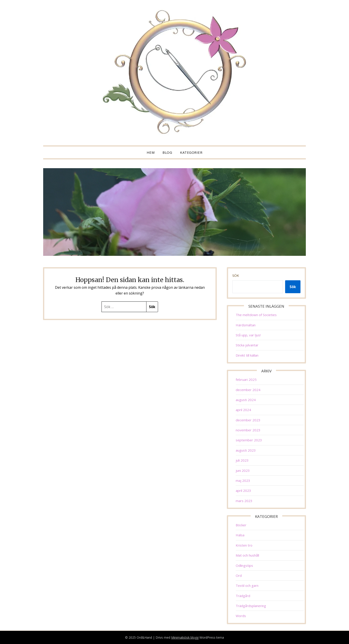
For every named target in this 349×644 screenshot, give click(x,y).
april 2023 (243, 491)
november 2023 (248, 430)
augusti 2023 (246, 450)
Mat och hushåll (247, 555)
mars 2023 (244, 501)
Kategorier (191, 152)
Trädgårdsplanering (251, 606)
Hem (151, 152)
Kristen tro (244, 545)
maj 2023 (243, 480)
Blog (167, 152)
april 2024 (243, 410)
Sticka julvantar (247, 345)
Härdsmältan (246, 325)
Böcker (241, 525)
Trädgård (243, 596)
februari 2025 (246, 380)
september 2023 (249, 440)
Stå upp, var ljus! (248, 335)
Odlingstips (244, 565)
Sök (236, 275)
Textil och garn (247, 585)
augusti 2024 (246, 400)
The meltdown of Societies (256, 315)
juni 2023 (243, 470)
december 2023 (248, 420)
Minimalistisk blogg (185, 637)
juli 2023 (242, 460)
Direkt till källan (247, 355)
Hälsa (240, 535)
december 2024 (248, 390)
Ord (239, 575)
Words (241, 616)
